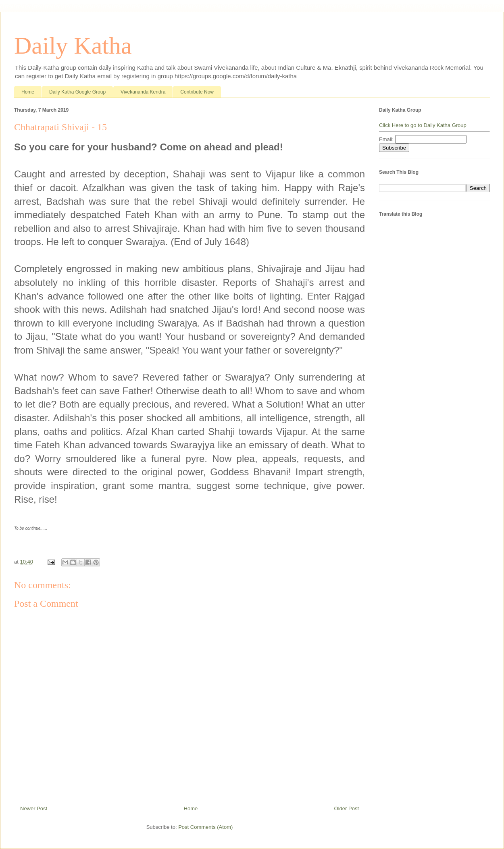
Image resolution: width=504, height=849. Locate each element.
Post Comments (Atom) (205, 827)
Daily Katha (73, 46)
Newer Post (34, 808)
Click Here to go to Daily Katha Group (423, 125)
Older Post (347, 808)
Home (28, 92)
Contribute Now (197, 92)
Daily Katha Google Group (77, 92)
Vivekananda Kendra (143, 92)
